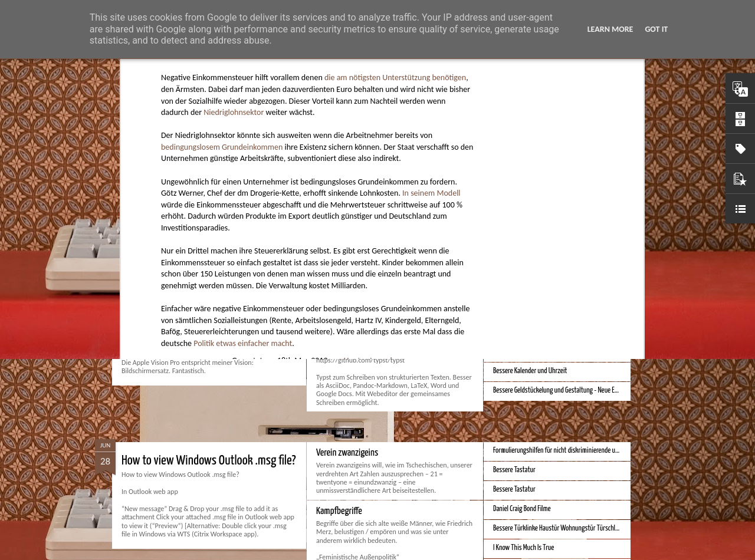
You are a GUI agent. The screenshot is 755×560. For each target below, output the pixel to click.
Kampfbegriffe (339, 511)
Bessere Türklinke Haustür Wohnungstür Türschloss (559, 528)
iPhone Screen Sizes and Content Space (541, 352)
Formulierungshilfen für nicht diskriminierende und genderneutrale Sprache (588, 451)
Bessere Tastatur (514, 470)
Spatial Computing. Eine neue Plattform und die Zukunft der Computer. (272, 323)
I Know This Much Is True (523, 548)
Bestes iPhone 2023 (518, 313)
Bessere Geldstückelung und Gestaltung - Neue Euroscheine (568, 391)
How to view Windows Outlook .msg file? (209, 461)
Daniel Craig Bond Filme (522, 509)
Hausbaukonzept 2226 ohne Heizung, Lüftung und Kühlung (567, 219)
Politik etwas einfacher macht (243, 151)
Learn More (610, 29)
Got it (656, 29)
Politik (330, 184)
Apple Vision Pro (513, 238)
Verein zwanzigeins (347, 453)
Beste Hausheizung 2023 (525, 332)
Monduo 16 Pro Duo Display (360, 315)
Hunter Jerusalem (373, 168)
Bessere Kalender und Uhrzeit (530, 371)
